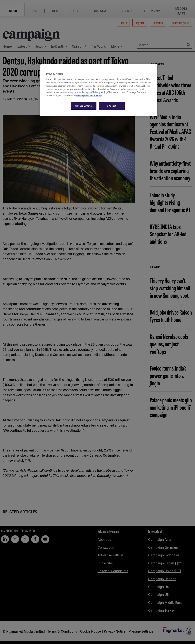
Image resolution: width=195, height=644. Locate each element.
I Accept (112, 106)
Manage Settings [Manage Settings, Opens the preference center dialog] (84, 106)
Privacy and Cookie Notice (89, 95)
